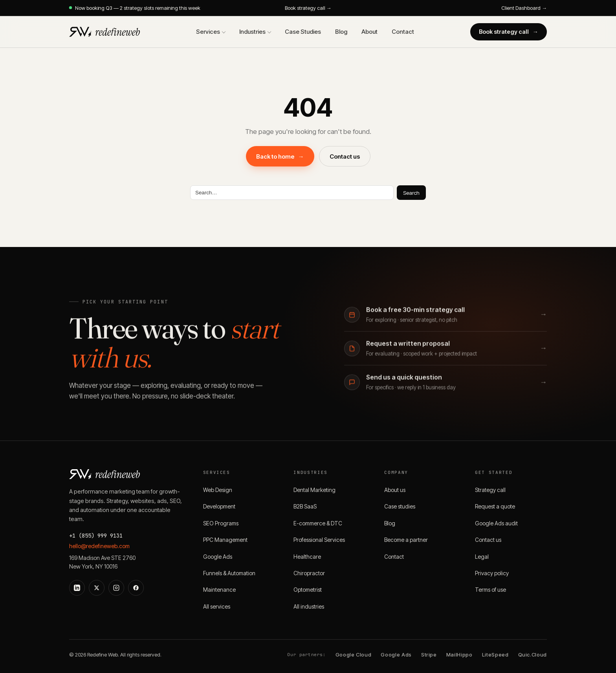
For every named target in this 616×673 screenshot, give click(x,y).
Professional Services (319, 540)
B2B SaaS (305, 506)
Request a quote (495, 506)
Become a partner (406, 540)
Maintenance (219, 590)
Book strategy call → (308, 8)
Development (219, 506)
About (369, 32)
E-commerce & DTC (318, 523)
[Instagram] (116, 588)
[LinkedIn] (77, 588)
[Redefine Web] (104, 32)
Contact (403, 32)
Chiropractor (309, 573)
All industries (309, 606)
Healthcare (307, 557)
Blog (341, 32)
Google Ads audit (496, 523)
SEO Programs (221, 523)
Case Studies (303, 32)
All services (217, 606)
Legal (482, 557)
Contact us (345, 156)
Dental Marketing (314, 490)
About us (395, 490)
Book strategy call (509, 32)
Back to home (280, 156)
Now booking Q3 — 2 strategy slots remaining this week (135, 8)
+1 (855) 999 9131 (96, 536)
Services (208, 32)
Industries (252, 32)
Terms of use (490, 590)
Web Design (218, 490)
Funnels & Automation (229, 573)
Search (411, 193)
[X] (97, 588)
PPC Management (225, 540)
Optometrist (308, 590)
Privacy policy (492, 573)
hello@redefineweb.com (99, 546)
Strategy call (490, 490)
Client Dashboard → (524, 8)
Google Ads (218, 557)
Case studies (400, 506)
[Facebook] (136, 588)
